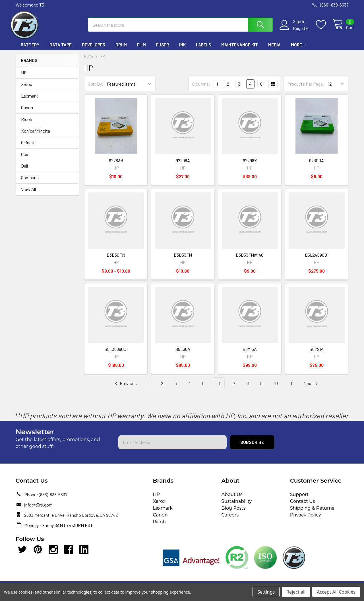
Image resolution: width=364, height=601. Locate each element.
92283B (116, 165)
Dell (24, 170)
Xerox (27, 88)
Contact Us (303, 506)
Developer (94, 49)
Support (299, 499)
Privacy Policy (306, 519)
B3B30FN (116, 259)
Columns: (201, 88)
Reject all (296, 592)
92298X (250, 165)
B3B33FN (183, 259)
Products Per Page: (306, 88)
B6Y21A (317, 353)
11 (291, 387)
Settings (266, 592)
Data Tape (61, 49)
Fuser (163, 49)
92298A (183, 165)
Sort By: (96, 88)
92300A (317, 165)
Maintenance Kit (240, 49)
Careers (230, 519)
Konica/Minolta (36, 135)
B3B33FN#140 (250, 259)
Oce (25, 158)
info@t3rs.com (38, 509)
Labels (203, 49)
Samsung (30, 182)
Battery (30, 49)
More (298, 49)
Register (295, 31)
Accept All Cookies (336, 592)
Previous (125, 388)
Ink (182, 49)
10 (276, 387)
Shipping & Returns (312, 512)
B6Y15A (250, 353)
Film (141, 49)
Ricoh (27, 123)
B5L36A (183, 353)
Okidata (28, 147)
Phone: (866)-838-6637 (46, 499)
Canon (27, 112)
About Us (232, 499)
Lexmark (29, 100)
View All (28, 193)
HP (24, 77)
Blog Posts (234, 512)
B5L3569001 (116, 353)
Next (311, 388)
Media (274, 49)
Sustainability (237, 506)
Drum (121, 49)
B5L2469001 (317, 259)
